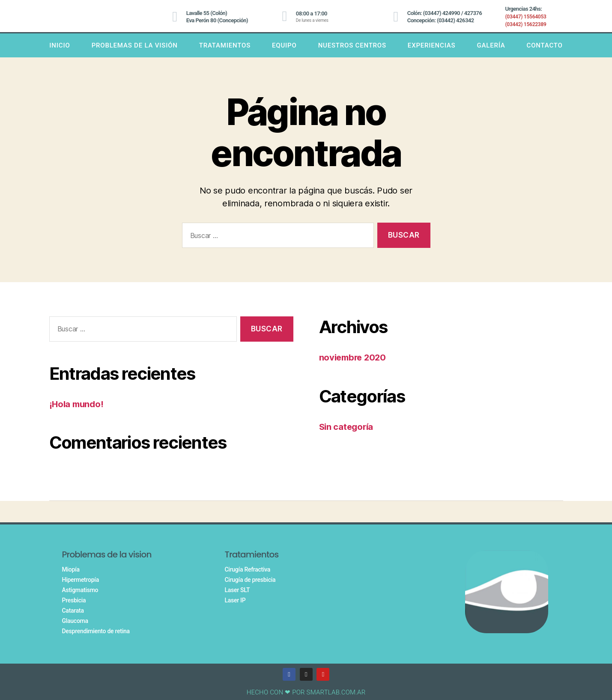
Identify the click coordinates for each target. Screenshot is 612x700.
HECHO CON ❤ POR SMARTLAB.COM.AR (306, 692)
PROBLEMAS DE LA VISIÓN (135, 45)
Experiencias (432, 45)
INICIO (60, 45)
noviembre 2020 (354, 357)
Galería (491, 45)
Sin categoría (348, 427)
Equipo (284, 45)
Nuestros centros (352, 45)
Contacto (545, 45)
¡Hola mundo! (78, 404)
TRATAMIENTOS (225, 45)
